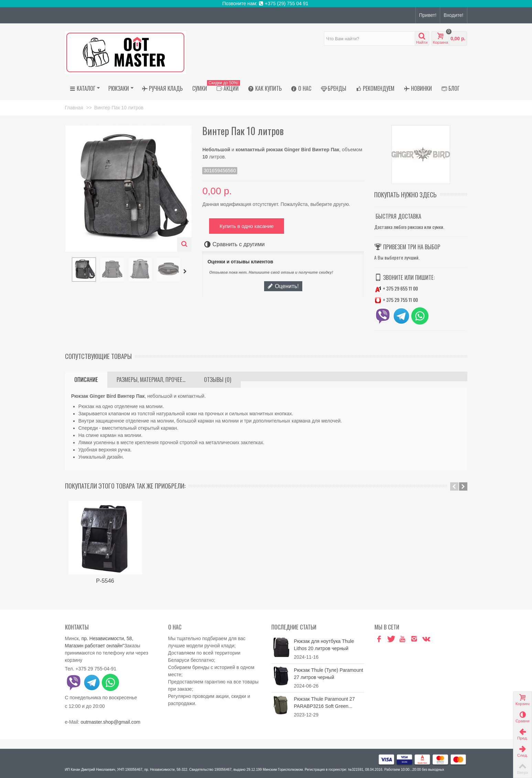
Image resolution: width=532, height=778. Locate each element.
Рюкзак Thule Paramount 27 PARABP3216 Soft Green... (324, 703)
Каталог (85, 88)
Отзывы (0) (218, 380)
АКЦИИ (226, 88)
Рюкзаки (121, 88)
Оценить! (283, 286)
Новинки (418, 88)
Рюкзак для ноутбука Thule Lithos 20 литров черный (324, 645)
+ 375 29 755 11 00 (396, 300)
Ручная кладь (162, 88)
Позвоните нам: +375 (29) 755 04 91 (266, 3)
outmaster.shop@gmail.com (110, 722)
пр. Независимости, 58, (107, 638)
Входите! (453, 15)
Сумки (200, 88)
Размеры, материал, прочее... (151, 380)
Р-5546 (105, 581)
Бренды (334, 88)
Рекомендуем (375, 88)
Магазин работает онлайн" (95, 646)
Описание (86, 380)
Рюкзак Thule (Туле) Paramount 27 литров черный (329, 674)
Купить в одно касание (246, 226)
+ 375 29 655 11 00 (396, 288)
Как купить (265, 88)
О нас (301, 88)
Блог (450, 88)
